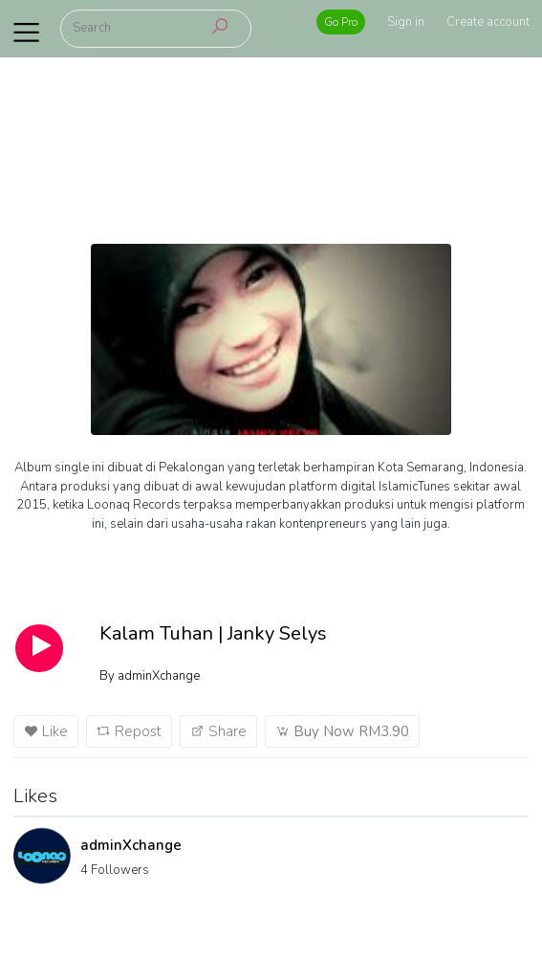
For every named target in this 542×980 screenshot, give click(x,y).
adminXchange (131, 845)
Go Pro (341, 22)
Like (46, 731)
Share (218, 731)
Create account (488, 22)
